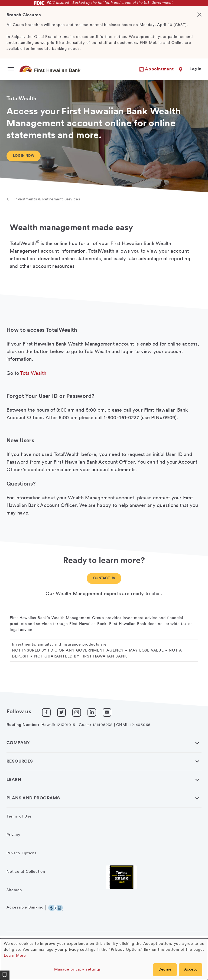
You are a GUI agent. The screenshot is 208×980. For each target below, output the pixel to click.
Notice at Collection (26, 872)
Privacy (14, 835)
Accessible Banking (25, 908)
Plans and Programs (33, 798)
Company (18, 743)
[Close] (202, 32)
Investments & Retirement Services (47, 199)
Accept (191, 970)
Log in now (24, 156)
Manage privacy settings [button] (77, 970)
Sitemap (14, 890)
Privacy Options (22, 853)
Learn (14, 780)
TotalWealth (33, 374)
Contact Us (104, 578)
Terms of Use (19, 817)
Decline (165, 970)
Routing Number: (23, 725)
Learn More (15, 956)
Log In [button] (196, 69)
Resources (20, 761)
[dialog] (104, 959)
